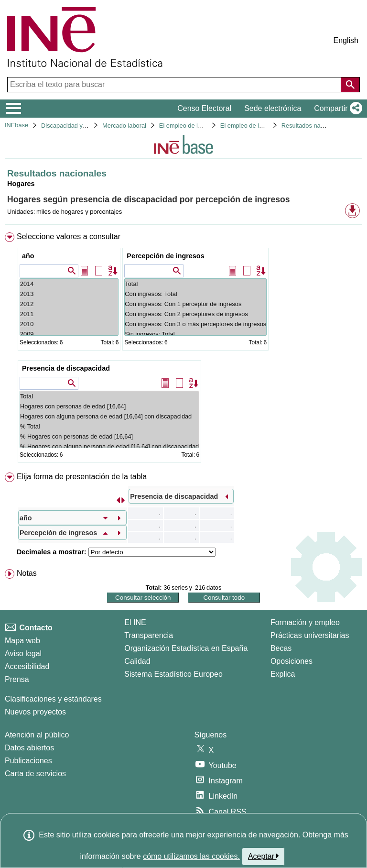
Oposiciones (291, 661)
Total (195, 284)
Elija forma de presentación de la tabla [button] (82, 477)
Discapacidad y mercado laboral (85, 126)
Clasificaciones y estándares (53, 699)
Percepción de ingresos (165, 256)
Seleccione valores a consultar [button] (69, 236)
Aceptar (264, 856)
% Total (109, 426)
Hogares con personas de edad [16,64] (109, 406)
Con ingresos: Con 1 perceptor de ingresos (195, 304)
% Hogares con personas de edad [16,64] (109, 436)
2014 (69, 284)
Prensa (17, 679)
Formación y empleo (305, 622)
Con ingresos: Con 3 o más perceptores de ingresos (195, 324)
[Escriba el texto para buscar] (175, 85)
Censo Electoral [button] (204, 108)
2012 (69, 304)
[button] (336, 109)
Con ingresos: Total (195, 294)
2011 (69, 314)
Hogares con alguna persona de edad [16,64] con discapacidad (109, 416)
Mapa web (22, 641)
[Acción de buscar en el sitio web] (350, 85)
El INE (135, 622)
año (28, 256)
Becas (281, 648)
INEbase (16, 125)
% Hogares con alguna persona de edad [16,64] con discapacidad (109, 446)
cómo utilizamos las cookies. (191, 856)
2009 (69, 334)
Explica (283, 674)
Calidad (137, 661)
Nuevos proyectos (35, 712)
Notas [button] (27, 573)
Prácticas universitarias (310, 635)
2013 (69, 294)
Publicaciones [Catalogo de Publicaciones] (28, 761)
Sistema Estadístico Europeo (173, 674)
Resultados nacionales (312, 126)
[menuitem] (183, 350)
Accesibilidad (27, 666)
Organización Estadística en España (186, 648)
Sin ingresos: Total (195, 334)
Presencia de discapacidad (66, 368)
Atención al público (37, 735)
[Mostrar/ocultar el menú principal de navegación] (14, 109)
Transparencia (149, 635)
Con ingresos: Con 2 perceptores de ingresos (195, 314)
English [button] (346, 40)
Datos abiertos (29, 748)
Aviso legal (23, 654)
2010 (69, 324)
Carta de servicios (35, 774)
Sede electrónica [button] (273, 108)
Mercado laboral (124, 126)
